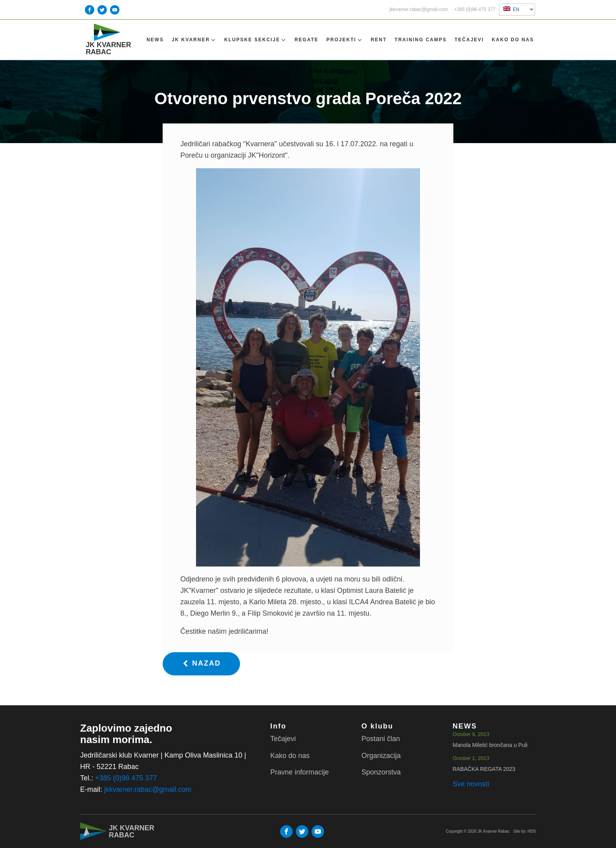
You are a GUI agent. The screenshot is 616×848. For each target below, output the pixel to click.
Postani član (381, 739)
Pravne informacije (300, 772)
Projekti (345, 40)
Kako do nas (513, 40)
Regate (307, 40)
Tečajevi (469, 40)
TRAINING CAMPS (421, 40)
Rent (379, 40)
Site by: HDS (525, 831)
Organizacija (381, 756)
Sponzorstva (381, 772)
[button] (201, 664)
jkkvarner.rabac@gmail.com (419, 10)
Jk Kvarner (194, 40)
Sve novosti (471, 784)
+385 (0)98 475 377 (475, 10)
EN (511, 9)
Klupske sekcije (256, 40)
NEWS (155, 40)
